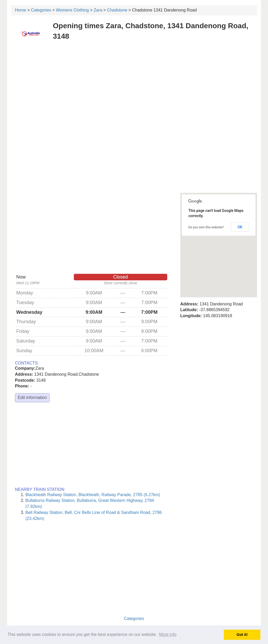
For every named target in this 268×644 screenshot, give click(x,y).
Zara (98, 10)
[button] (219, 240)
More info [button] (168, 634)
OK (240, 227)
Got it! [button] (242, 635)
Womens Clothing (72, 10)
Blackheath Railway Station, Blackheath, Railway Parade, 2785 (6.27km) (93, 495)
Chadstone (117, 10)
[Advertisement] (134, 83)
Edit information (32, 398)
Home (21, 10)
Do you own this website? (206, 227)
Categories (41, 10)
